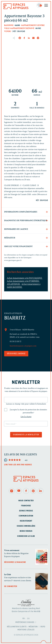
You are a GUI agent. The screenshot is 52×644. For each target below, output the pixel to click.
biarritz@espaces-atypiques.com (23, 346)
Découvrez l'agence (16, 354)
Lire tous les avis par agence (18, 465)
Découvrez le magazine (15, 562)
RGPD (43, 627)
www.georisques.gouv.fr (13, 260)
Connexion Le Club (26, 536)
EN (28, 619)
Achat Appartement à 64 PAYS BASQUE (25, 278)
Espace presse (26, 511)
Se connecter (11, 586)
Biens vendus (26, 531)
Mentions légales (26, 630)
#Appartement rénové (22, 28)
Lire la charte (26, 417)
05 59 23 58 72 (15, 341)
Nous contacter (26, 501)
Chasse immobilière (26, 526)
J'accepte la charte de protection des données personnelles (28, 411)
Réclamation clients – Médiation (22, 627)
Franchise (26, 506)
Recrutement (26, 521)
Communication (26, 516)
